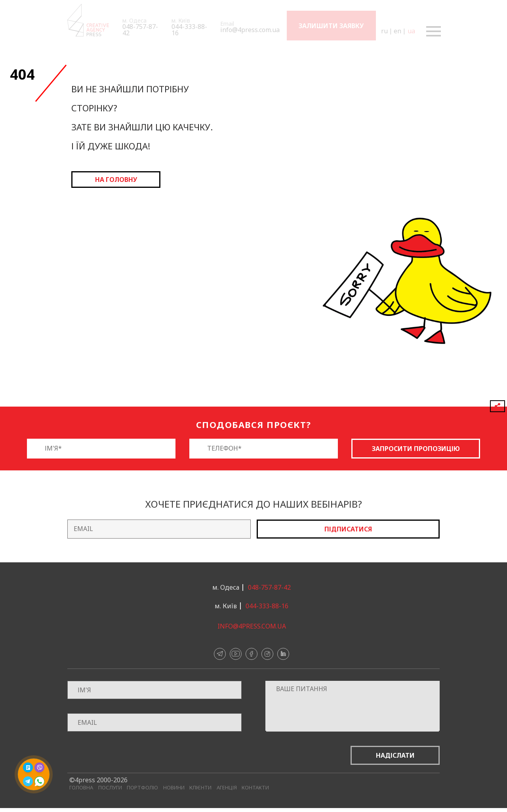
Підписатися (348, 529)
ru (384, 31)
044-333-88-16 (189, 30)
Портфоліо (142, 788)
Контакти (255, 788)
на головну (116, 180)
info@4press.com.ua (250, 30)
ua (411, 31)
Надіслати (395, 755)
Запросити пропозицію (416, 449)
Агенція (227, 788)
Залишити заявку (331, 26)
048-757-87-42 (140, 30)
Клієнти (200, 788)
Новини (174, 788)
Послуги (110, 788)
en (397, 31)
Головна (81, 788)
